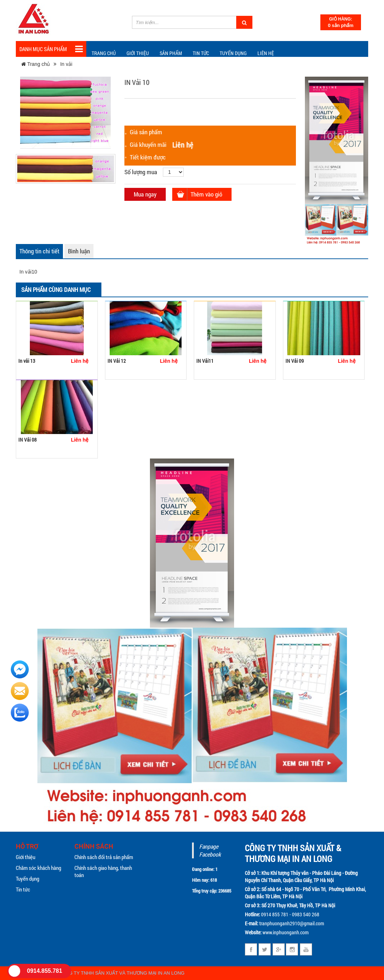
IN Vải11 (205, 361)
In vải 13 (27, 361)
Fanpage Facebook (210, 850)
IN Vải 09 (295, 361)
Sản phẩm (171, 53)
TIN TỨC (201, 53)
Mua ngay (145, 194)
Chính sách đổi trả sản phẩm (104, 857)
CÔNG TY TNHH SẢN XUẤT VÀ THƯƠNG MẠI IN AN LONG (122, 973)
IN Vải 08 (28, 440)
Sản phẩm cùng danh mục (56, 290)
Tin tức (23, 889)
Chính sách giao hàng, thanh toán (103, 871)
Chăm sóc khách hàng (38, 868)
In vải (66, 64)
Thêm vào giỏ (206, 194)
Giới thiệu (138, 53)
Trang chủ (104, 53)
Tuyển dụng (233, 53)
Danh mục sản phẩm (51, 49)
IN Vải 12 (117, 361)
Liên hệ (266, 53)
